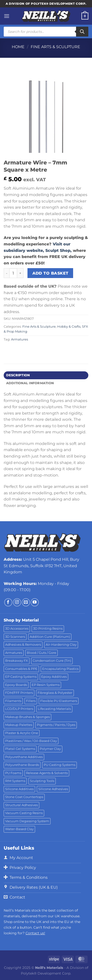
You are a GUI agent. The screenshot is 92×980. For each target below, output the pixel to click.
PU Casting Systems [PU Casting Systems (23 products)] (59, 765)
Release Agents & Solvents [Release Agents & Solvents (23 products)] (47, 773)
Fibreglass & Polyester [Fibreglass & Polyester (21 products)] (55, 693)
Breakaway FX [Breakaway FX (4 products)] (17, 661)
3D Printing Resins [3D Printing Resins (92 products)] (48, 629)
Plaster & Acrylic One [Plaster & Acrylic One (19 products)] (22, 733)
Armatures (20, 339)
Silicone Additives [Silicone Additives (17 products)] (19, 789)
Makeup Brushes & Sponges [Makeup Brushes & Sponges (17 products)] (27, 717)
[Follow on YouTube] (35, 602)
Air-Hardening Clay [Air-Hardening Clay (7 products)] (61, 645)
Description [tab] (18, 375)
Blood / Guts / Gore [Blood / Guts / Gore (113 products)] (41, 653)
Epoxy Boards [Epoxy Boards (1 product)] (16, 685)
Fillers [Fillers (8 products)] (31, 701)
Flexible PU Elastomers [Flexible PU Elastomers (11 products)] (59, 701)
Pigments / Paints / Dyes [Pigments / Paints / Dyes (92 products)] (56, 725)
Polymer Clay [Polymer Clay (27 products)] (50, 749)
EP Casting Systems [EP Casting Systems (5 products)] (21, 677)
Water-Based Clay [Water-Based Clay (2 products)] (19, 829)
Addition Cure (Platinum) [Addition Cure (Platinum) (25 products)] (50, 637)
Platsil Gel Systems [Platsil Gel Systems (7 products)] (20, 749)
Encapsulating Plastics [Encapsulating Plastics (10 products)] (60, 669)
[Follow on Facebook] (8, 602)
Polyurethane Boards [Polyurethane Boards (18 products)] (22, 765)
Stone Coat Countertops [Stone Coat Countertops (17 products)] (24, 797)
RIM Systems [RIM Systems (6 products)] (15, 781)
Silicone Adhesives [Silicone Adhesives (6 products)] (53, 789)
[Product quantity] (13, 273)
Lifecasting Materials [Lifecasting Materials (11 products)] (54, 709)
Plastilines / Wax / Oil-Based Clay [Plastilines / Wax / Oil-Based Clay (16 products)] (31, 741)
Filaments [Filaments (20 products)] (13, 701)
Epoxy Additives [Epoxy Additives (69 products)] (54, 677)
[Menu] (7, 16)
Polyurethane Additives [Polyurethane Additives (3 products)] (24, 757)
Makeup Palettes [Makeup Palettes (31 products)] (19, 725)
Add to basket (50, 273)
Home (18, 47)
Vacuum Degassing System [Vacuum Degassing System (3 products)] (27, 821)
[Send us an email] (26, 602)
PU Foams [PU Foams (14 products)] (13, 773)
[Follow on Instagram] (17, 602)
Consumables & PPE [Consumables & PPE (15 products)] (21, 669)
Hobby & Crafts (69, 327)
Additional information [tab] (30, 383)
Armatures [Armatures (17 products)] (14, 653)
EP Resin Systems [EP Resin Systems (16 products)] (46, 685)
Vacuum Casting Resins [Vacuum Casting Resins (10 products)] (24, 813)
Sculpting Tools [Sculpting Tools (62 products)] (42, 781)
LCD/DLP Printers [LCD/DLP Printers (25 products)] (19, 709)
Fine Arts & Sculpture (55, 47)
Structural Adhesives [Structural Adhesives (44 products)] (21, 805)
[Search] (82, 32)
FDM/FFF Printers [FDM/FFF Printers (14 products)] (19, 693)
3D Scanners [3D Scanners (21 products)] (15, 637)
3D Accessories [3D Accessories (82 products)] (17, 629)
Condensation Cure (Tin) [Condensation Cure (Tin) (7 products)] (52, 661)
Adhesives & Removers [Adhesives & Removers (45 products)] (23, 645)
